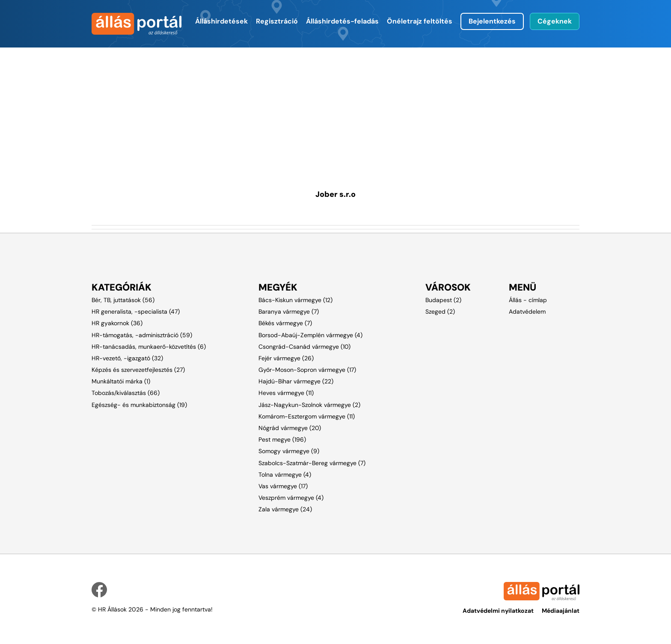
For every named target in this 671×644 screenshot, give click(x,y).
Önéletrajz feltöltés (420, 21)
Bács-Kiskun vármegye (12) (295, 300)
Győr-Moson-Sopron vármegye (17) (307, 370)
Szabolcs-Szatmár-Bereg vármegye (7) (312, 463)
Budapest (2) (443, 300)
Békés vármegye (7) (285, 323)
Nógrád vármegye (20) (290, 428)
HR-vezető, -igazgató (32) (127, 358)
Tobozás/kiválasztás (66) (126, 393)
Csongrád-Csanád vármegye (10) (304, 347)
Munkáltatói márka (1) (121, 381)
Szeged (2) (440, 312)
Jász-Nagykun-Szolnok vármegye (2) (309, 405)
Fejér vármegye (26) (286, 358)
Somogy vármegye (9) (289, 451)
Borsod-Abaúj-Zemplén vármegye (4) (310, 335)
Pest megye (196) (282, 439)
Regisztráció (277, 21)
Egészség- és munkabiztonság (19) (139, 405)
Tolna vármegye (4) (285, 475)
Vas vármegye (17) (283, 486)
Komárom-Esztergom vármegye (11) (307, 416)
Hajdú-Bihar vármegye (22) (296, 381)
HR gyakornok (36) (117, 323)
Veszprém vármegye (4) (291, 498)
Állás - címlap (528, 300)
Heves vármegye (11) (286, 393)
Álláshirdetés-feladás (342, 21)
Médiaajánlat (561, 611)
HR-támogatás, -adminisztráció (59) (142, 335)
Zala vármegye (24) (285, 509)
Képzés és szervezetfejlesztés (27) (138, 370)
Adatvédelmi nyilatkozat (498, 611)
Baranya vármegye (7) (289, 312)
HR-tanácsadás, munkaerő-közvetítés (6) (149, 347)
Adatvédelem (527, 312)
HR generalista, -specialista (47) (136, 312)
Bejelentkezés (492, 21)
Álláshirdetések (221, 21)
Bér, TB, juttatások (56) (123, 300)
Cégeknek (555, 21)
